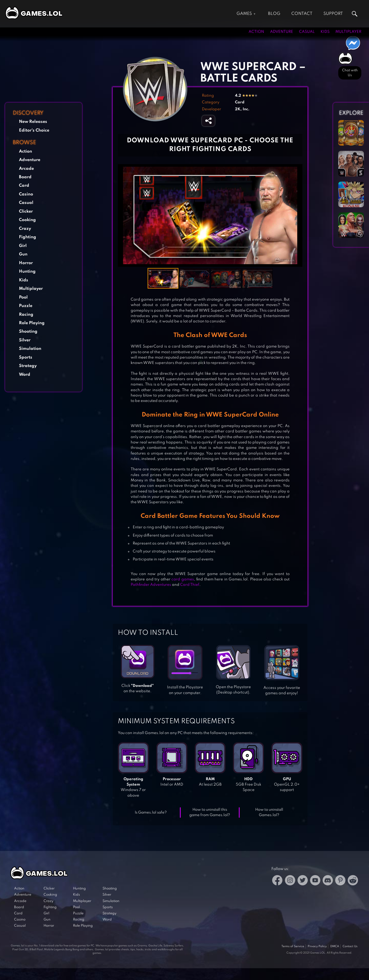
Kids (325, 32)
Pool (23, 297)
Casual (307, 32)
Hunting (27, 271)
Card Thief (190, 585)
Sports (26, 357)
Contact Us (350, 946)
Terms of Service (293, 946)
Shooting (28, 331)
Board (25, 177)
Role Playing (32, 323)
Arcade (26, 169)
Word (25, 375)
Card (24, 186)
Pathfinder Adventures (151, 585)
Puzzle (26, 306)
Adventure (282, 32)
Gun (23, 254)
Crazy (25, 229)
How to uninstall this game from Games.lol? (210, 812)
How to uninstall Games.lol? (269, 812)
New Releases (33, 122)
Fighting (28, 237)
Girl (23, 246)
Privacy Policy (317, 946)
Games (244, 14)
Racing (26, 315)
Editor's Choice (34, 130)
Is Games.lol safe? (151, 813)
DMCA (335, 946)
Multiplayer (348, 32)
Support (333, 14)
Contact (302, 14)
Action (256, 32)
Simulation (30, 349)
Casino (26, 194)
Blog (274, 14)
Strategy (28, 366)
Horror (26, 263)
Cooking (27, 220)
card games (183, 579)
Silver (25, 340)
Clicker (26, 211)
